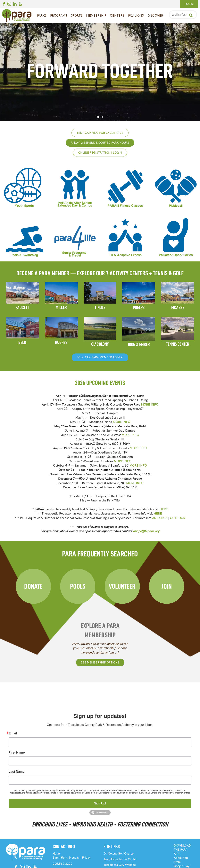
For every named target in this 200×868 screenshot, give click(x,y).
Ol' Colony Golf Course (119, 854)
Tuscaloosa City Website (120, 865)
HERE (164, 509)
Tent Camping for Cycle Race (100, 133)
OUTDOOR (178, 518)
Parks (42, 16)
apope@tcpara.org (146, 531)
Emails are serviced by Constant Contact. (171, 793)
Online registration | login (100, 153)
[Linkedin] (15, 4)
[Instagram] (9, 4)
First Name (17, 753)
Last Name (17, 772)
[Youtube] (20, 4)
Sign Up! (100, 803)
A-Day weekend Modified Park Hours (100, 143)
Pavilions (136, 16)
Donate (33, 586)
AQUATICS (160, 518)
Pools (78, 586)
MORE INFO (150, 404)
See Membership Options (100, 663)
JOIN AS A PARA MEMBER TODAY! (100, 357)
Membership (96, 16)
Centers (117, 16)
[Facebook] (4, 4)
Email (13, 733)
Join (167, 586)
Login (189, 4)
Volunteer (122, 586)
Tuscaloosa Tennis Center (120, 859)
